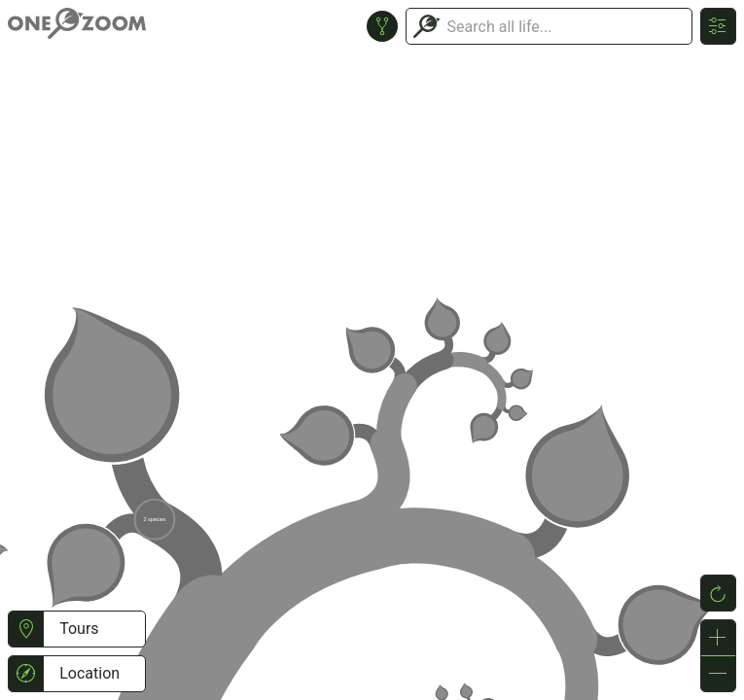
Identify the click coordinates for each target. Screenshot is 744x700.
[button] (26, 629)
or (372, 350)
